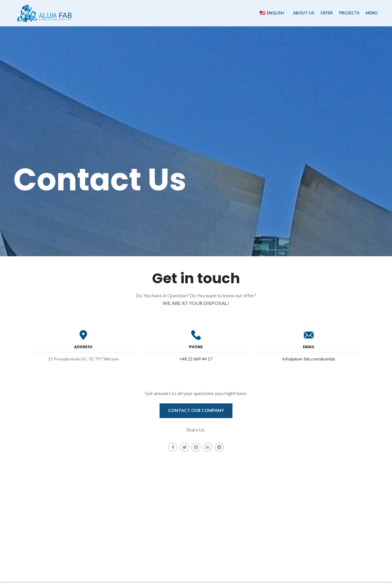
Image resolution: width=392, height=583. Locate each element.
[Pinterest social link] (196, 448)
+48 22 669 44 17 (196, 360)
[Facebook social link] (173, 448)
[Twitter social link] (184, 448)
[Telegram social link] (219, 448)
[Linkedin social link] (208, 448)
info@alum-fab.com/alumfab (309, 360)
